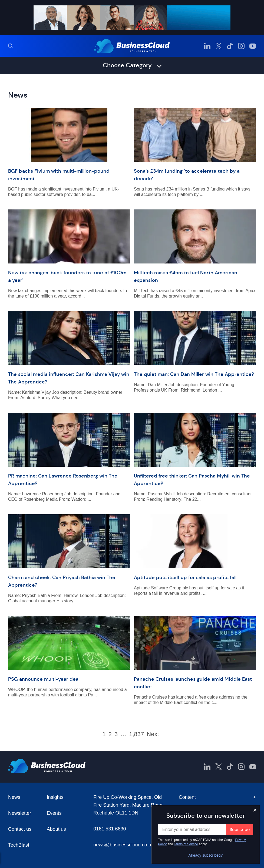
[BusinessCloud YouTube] (253, 46)
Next (153, 734)
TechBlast (19, 845)
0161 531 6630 (110, 829)
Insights (55, 797)
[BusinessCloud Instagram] (241, 46)
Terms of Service (186, 844)
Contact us (20, 829)
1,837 (136, 734)
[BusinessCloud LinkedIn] (207, 46)
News (14, 797)
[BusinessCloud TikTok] (230, 46)
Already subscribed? (206, 855)
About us (56, 829)
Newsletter (20, 813)
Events (54, 813)
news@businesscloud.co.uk (123, 845)
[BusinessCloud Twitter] (219, 46)
